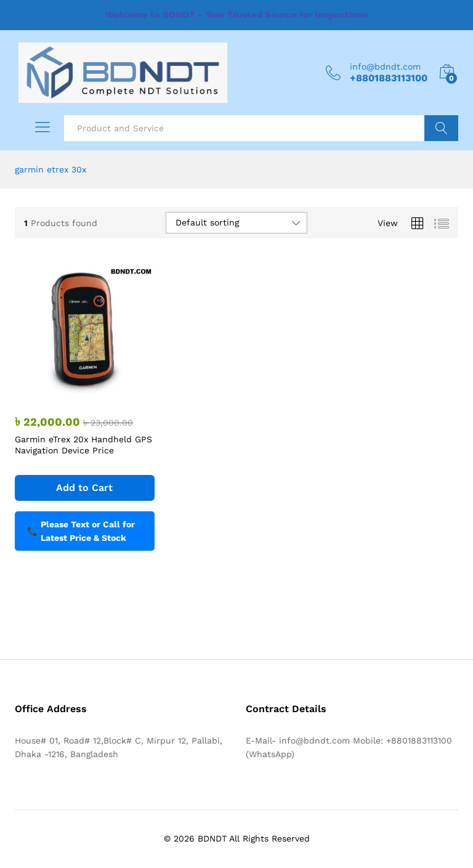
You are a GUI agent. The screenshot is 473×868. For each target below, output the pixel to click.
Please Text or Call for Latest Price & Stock (81, 531)
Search (441, 128)
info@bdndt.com (385, 67)
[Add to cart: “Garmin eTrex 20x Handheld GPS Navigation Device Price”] (85, 488)
